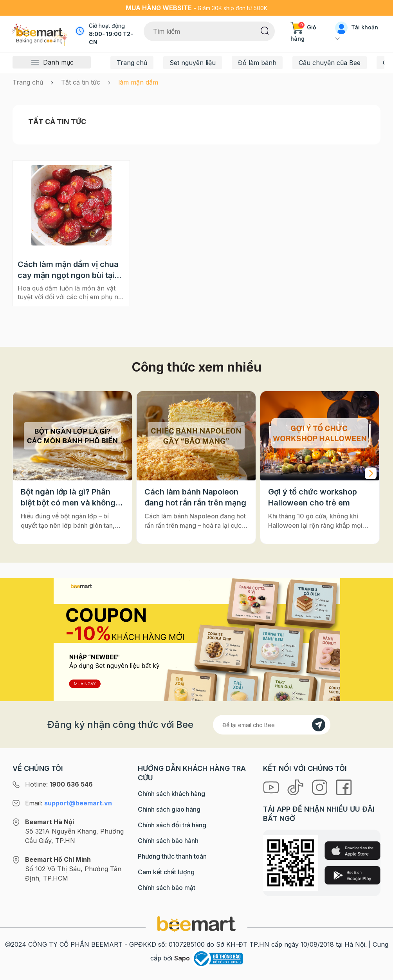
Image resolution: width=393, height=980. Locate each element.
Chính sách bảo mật (167, 888)
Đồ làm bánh (257, 63)
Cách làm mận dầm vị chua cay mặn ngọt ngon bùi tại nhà (68, 270)
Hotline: (59, 784)
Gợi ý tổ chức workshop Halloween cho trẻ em (313, 497)
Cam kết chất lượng (166, 872)
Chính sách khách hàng (171, 794)
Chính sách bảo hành (168, 841)
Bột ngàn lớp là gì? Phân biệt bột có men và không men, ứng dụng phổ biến (68, 498)
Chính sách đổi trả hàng (172, 825)
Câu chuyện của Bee (330, 63)
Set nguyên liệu (193, 63)
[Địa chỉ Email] (272, 725)
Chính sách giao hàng (169, 809)
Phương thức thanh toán (172, 856)
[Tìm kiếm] (265, 30)
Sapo (182, 958)
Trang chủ (132, 63)
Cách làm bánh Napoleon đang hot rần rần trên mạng (195, 497)
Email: (69, 803)
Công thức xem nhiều (197, 367)
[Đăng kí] (319, 725)
